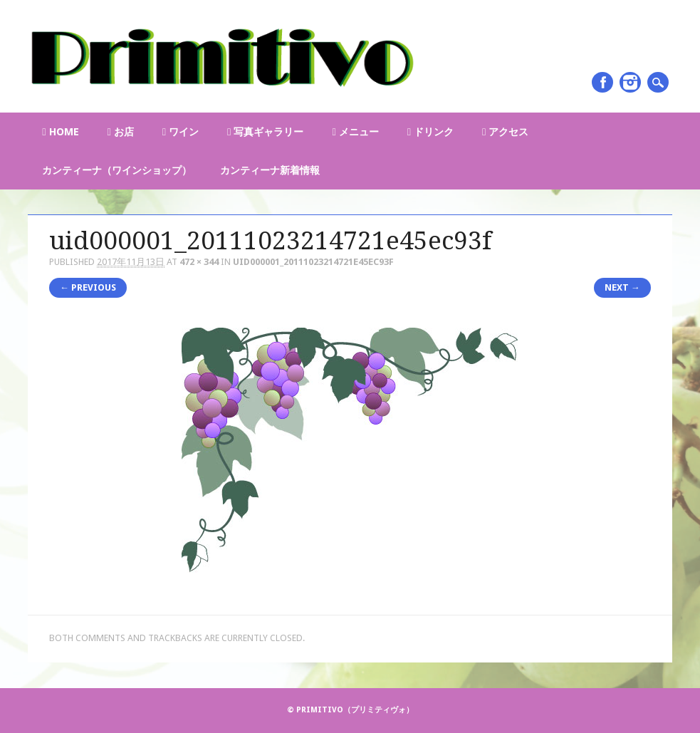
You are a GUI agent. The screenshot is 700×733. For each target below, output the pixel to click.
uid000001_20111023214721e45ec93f (313, 262)
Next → (622, 287)
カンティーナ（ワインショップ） (117, 170)
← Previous (88, 287)
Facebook (602, 82)
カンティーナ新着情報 (270, 170)
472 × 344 (199, 262)
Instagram (630, 82)
